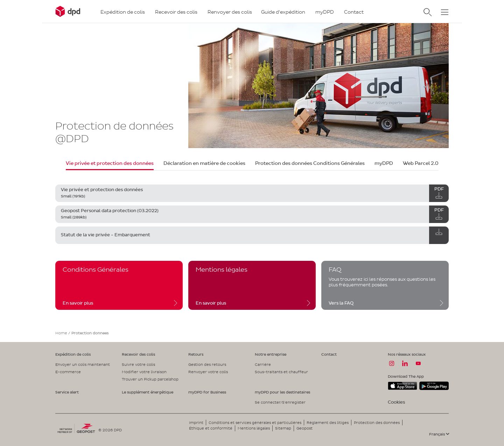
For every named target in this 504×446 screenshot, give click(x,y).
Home (61, 333)
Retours (196, 354)
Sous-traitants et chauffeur (281, 372)
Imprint (196, 423)
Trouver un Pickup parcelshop (150, 379)
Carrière (263, 364)
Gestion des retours (207, 364)
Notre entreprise (271, 354)
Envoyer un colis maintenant (83, 364)
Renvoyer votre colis (208, 372)
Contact (329, 354)
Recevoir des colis (138, 354)
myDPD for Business (207, 392)
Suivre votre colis (138, 364)
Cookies (396, 402)
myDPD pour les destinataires (282, 392)
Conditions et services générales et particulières (255, 423)
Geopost (304, 428)
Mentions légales (254, 428)
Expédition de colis (73, 354)
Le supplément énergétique (148, 392)
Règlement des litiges (328, 423)
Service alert (67, 392)
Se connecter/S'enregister (280, 402)
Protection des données (377, 423)
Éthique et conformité (211, 428)
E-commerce (68, 372)
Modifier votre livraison (144, 372)
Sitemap (283, 428)
